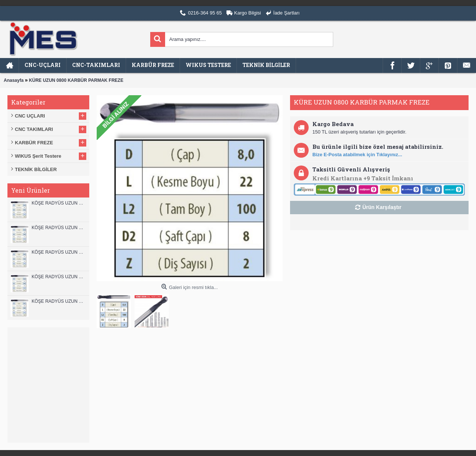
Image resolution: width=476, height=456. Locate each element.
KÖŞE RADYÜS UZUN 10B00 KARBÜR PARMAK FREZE (59, 252)
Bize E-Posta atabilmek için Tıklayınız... (357, 155)
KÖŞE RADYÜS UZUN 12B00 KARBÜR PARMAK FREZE (59, 203)
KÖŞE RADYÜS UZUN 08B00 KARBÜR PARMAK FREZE (59, 301)
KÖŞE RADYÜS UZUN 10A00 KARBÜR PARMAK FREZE (59, 277)
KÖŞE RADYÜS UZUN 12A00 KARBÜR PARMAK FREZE (59, 228)
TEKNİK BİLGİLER (36, 169)
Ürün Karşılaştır (382, 207)
